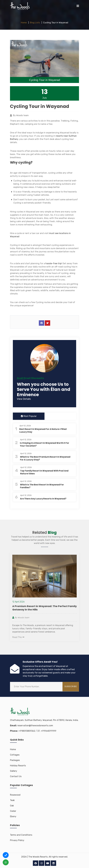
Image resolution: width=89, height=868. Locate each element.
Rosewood (15, 795)
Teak (12, 800)
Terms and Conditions (21, 835)
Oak (12, 806)
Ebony (13, 816)
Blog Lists (35, 23)
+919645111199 (48, 731)
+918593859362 (27, 731)
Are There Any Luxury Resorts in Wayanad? (43, 499)
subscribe (71, 687)
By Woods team (21, 618)
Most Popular (29, 416)
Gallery (14, 771)
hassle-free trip (53, 263)
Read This (18, 637)
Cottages (15, 755)
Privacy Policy (17, 840)
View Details (24, 399)
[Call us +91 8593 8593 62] (6, 855)
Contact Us (16, 776)
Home (24, 23)
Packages (15, 760)
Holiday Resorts (18, 766)
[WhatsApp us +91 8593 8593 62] (6, 862)
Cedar (13, 811)
